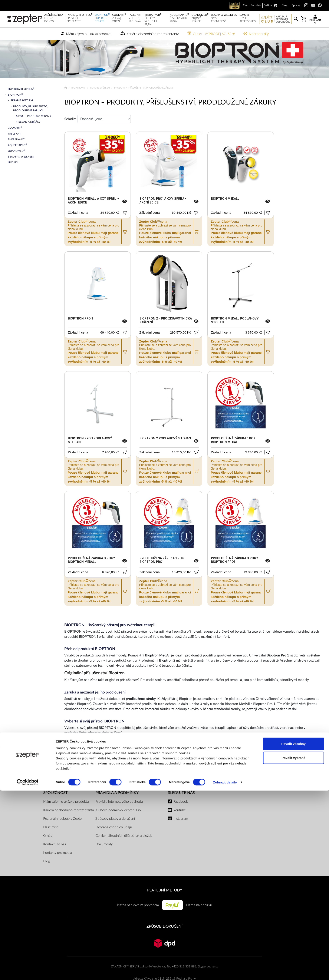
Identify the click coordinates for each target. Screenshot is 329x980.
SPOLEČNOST (55, 806)
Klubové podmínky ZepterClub (118, 824)
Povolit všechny (293, 933)
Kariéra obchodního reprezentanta (69, 824)
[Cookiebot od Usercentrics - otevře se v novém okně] (28, 972)
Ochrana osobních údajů (114, 841)
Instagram (181, 832)
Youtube (180, 824)
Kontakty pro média (58, 866)
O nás (48, 849)
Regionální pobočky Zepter (63, 832)
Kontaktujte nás (55, 858)
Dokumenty (104, 858)
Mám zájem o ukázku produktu (66, 815)
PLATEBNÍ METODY (165, 904)
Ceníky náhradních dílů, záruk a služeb (124, 849)
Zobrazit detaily (225, 972)
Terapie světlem (100, 101)
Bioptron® (79, 101)
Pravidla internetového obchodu (119, 815)
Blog (47, 875)
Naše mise (51, 841)
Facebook (181, 815)
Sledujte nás (181, 806)
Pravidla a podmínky (117, 806)
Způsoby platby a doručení (115, 832)
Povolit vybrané (293, 947)
